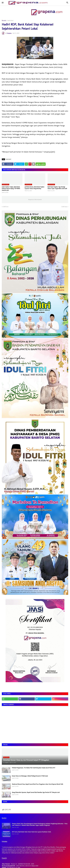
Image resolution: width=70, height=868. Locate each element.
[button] (3, 3)
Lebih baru (6, 207)
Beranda (4, 21)
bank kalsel (10, 21)
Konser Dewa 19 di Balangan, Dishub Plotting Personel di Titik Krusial (30, 776)
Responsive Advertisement (35, 200)
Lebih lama (64, 207)
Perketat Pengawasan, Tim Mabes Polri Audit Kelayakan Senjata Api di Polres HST (34, 768)
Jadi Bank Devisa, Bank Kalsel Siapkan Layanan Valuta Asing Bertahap (34, 188)
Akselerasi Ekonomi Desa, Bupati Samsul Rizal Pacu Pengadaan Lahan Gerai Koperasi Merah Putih (38, 784)
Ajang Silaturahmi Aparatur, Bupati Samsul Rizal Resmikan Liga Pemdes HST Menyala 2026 (36, 792)
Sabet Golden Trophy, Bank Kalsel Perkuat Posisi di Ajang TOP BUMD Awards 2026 (11, 189)
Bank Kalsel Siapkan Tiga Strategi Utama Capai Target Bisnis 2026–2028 (57, 188)
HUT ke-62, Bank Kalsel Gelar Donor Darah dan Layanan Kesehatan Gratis (31, 832)
